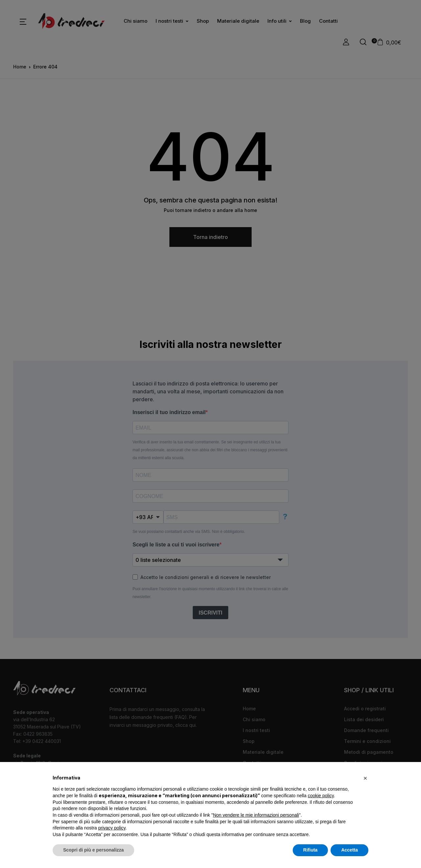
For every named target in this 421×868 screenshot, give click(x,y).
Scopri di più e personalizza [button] (93, 850)
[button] (365, 778)
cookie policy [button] (321, 796)
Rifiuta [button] (310, 850)
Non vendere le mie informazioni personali (256, 815)
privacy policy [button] (112, 828)
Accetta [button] (349, 850)
